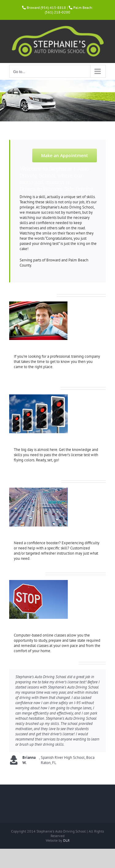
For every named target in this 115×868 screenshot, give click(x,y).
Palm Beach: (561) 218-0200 (69, 10)
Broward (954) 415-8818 (46, 7)
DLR (66, 840)
